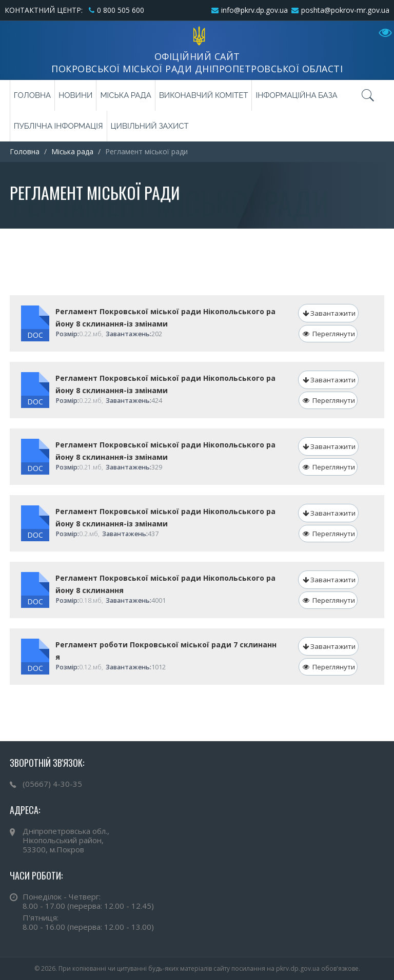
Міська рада (125, 95)
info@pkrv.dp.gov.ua (254, 10)
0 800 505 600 (121, 10)
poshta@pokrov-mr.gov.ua (345, 10)
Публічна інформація (58, 126)
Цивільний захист (150, 126)
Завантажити (329, 313)
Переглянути (329, 334)
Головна (32, 95)
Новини (75, 95)
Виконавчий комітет (204, 95)
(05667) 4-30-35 (52, 784)
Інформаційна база (296, 95)
